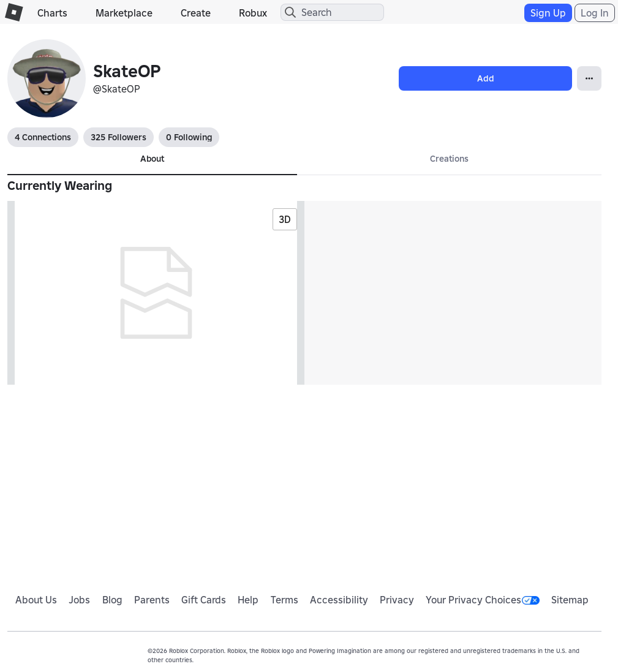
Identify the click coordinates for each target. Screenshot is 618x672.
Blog (112, 600)
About (152, 159)
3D (285, 219)
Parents (152, 600)
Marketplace (124, 13)
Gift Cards (204, 600)
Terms (285, 600)
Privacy (397, 600)
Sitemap (570, 600)
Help (248, 600)
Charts (52, 13)
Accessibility (339, 600)
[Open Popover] (589, 78)
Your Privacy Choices (483, 600)
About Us (36, 600)
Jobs (79, 600)
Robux (253, 13)
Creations (449, 159)
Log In (595, 13)
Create (196, 13)
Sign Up (548, 13)
